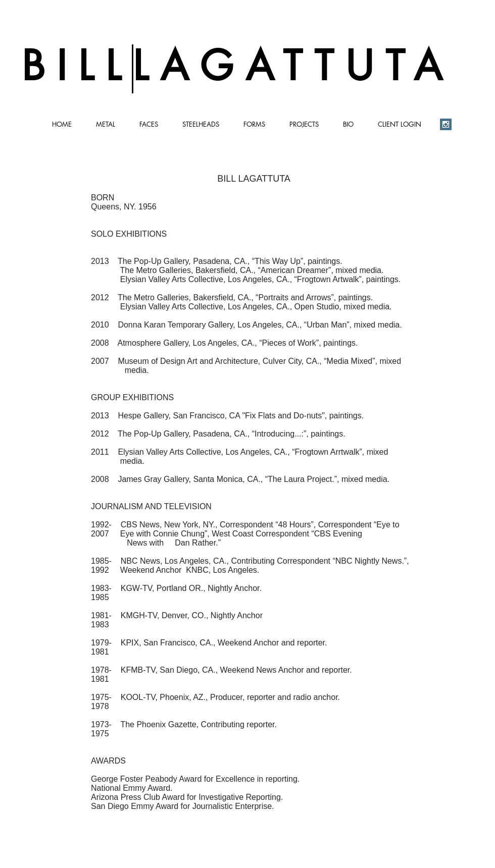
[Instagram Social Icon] (446, 124)
